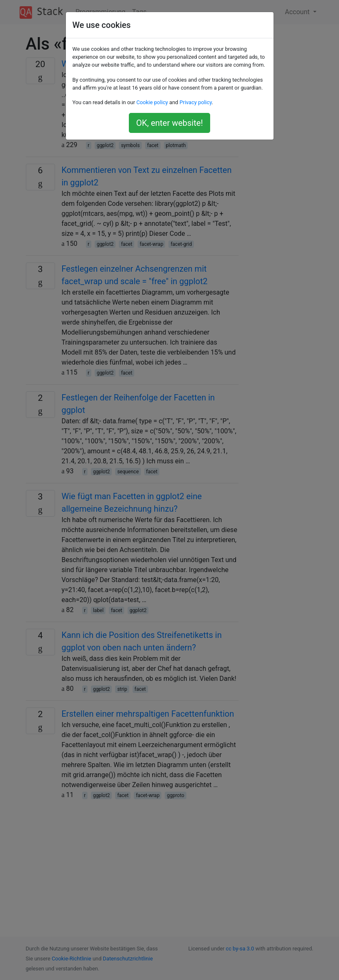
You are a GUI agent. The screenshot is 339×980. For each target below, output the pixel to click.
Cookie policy (152, 102)
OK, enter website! (169, 123)
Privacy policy (195, 102)
